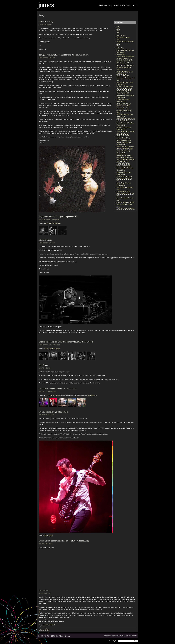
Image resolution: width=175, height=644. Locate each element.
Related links (107, 636)
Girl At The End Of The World (125, 50)
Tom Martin (56, 395)
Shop (134, 7)
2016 (118, 46)
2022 (118, 29)
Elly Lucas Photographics (53, 223)
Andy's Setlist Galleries (123, 37)
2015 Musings (121, 52)
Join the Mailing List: (112, 641)
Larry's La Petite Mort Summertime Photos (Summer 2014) (126, 78)
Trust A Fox (49, 395)
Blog (109, 7)
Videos (121, 7)
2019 (118, 39)
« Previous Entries (44, 630)
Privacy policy (116, 636)
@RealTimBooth (50, 625)
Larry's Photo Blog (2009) (124, 177)
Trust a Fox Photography (53, 349)
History (127, 7)
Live (105, 7)
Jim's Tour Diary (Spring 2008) (126, 202)
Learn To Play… (121, 35)
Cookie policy (124, 636)
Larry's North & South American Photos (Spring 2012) (124, 110)
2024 (118, 27)
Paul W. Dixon (48, 535)
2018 (118, 44)
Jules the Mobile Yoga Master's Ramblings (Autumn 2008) (125, 194)
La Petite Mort (121, 54)
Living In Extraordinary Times (125, 42)
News (99, 7)
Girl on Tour (120, 48)
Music (114, 7)
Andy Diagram (92, 395)
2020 (118, 33)
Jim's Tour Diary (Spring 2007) (126, 209)
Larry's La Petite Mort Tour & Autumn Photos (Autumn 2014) (125, 67)
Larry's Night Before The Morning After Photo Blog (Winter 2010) (124, 142)
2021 (118, 31)
